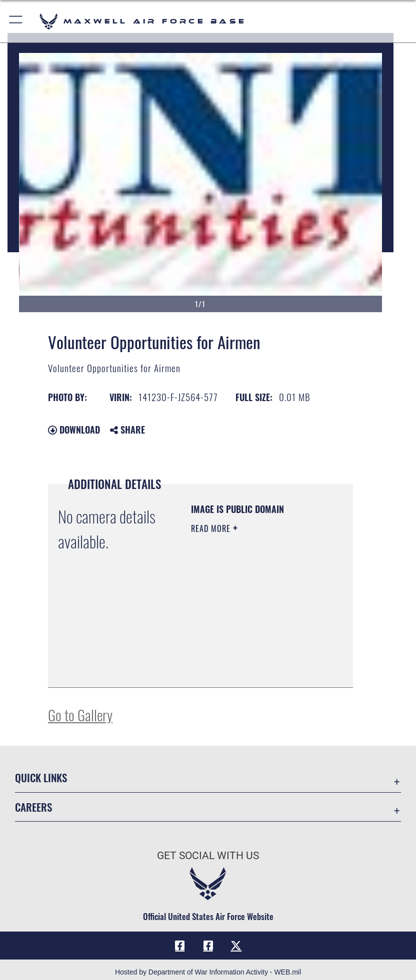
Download (74, 430)
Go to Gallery (80, 715)
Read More (212, 528)
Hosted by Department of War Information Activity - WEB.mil (208, 972)
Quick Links (41, 777)
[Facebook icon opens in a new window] (180, 946)
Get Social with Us (208, 856)
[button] (16, 21)
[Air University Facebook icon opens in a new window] (208, 946)
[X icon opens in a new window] (236, 946)
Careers (33, 807)
